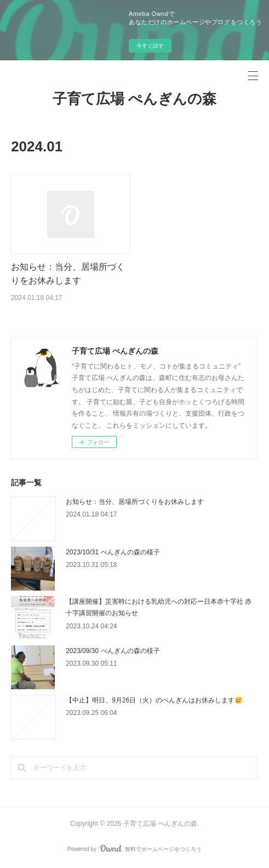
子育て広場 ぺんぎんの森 (134, 99)
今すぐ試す (150, 46)
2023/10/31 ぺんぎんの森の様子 (113, 552)
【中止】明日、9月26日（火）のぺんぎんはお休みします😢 (154, 700)
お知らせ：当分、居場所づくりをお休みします (135, 502)
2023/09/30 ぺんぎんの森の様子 (113, 651)
